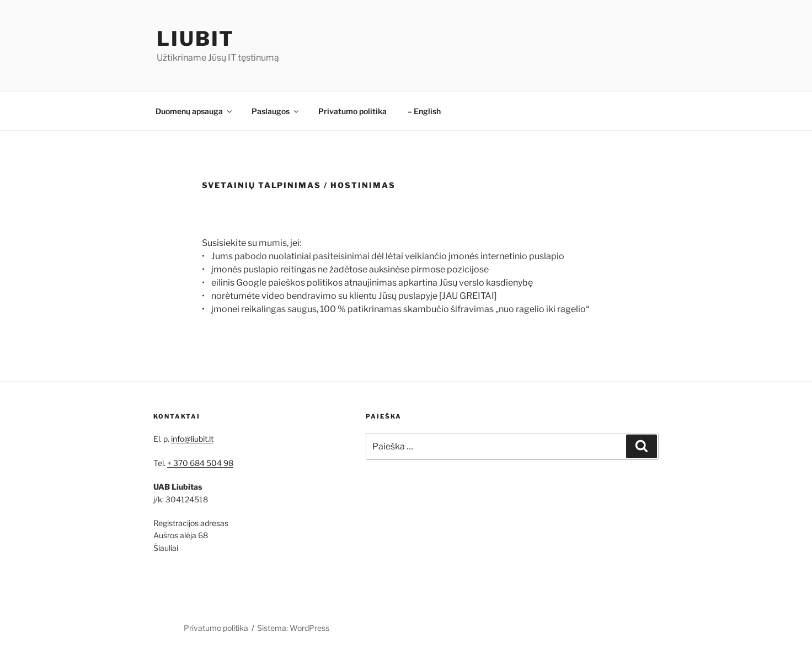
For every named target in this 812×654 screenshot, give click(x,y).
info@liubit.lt (192, 439)
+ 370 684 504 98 (200, 463)
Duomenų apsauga (194, 111)
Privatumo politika (352, 111)
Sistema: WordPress (293, 628)
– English (424, 111)
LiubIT (196, 39)
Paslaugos (276, 111)
